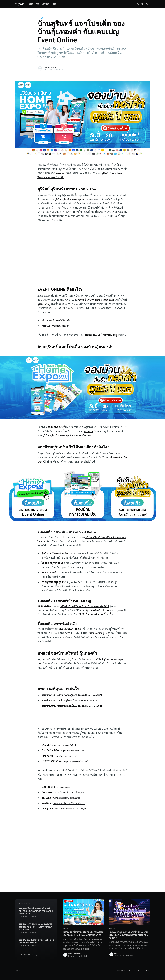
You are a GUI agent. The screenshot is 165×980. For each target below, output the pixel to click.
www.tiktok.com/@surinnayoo (68, 798)
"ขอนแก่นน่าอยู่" (98, 633)
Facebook (131, 971)
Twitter (140, 971)
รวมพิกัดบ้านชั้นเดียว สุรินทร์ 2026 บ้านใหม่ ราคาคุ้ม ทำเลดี (36, 941)
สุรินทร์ (40, 18)
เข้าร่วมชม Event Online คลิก (58, 320)
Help (54, 4)
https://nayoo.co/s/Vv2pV (77, 761)
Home (30, 4)
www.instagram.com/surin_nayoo (73, 809)
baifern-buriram (75, 958)
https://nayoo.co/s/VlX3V (74, 750)
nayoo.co (120, 610)
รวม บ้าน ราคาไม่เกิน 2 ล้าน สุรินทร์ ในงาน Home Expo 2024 (75, 695)
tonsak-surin (50, 67)
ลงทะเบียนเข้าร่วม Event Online (76, 532)
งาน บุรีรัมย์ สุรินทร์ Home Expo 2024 (70, 199)
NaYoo (18, 971)
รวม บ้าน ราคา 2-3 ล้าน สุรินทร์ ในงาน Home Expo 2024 (73, 700)
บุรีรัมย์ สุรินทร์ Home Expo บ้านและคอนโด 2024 (70, 435)
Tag (37, 4)
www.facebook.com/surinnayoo (71, 792)
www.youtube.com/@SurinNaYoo (71, 803)
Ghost (147, 971)
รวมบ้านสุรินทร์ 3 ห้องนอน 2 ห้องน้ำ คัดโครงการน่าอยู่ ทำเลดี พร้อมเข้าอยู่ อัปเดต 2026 (36, 910)
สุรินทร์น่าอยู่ (44, 304)
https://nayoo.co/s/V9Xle (67, 745)
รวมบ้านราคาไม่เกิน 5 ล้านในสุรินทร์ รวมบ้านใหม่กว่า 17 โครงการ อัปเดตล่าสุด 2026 (35, 926)
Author (46, 4)
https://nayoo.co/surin (64, 787)
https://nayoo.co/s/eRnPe (68, 756)
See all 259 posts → (28, 954)
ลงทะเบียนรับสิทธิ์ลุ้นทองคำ (57, 326)
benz (116, 954)
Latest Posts (120, 971)
